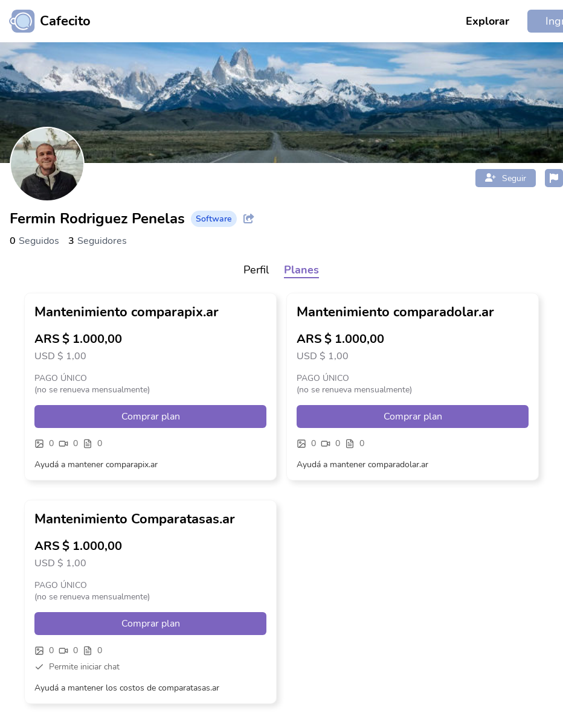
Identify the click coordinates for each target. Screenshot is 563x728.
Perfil (256, 270)
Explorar (487, 21)
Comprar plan (151, 417)
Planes (301, 270)
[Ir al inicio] (45, 21)
